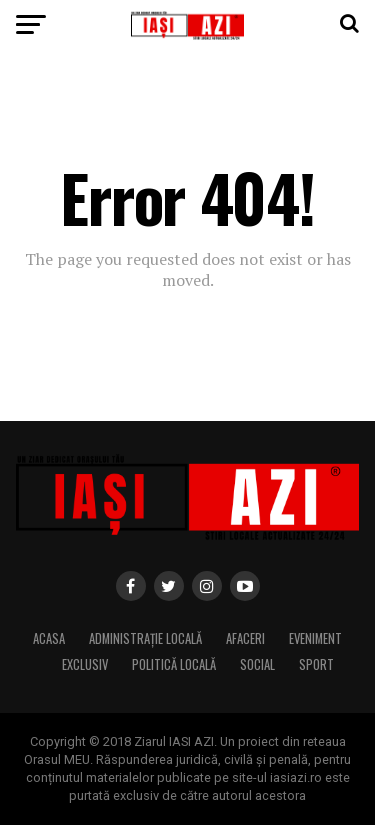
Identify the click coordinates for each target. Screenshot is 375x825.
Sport (316, 664)
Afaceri (245, 638)
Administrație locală (145, 638)
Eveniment (315, 638)
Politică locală (174, 664)
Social (257, 664)
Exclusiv (85, 664)
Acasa (49, 638)
